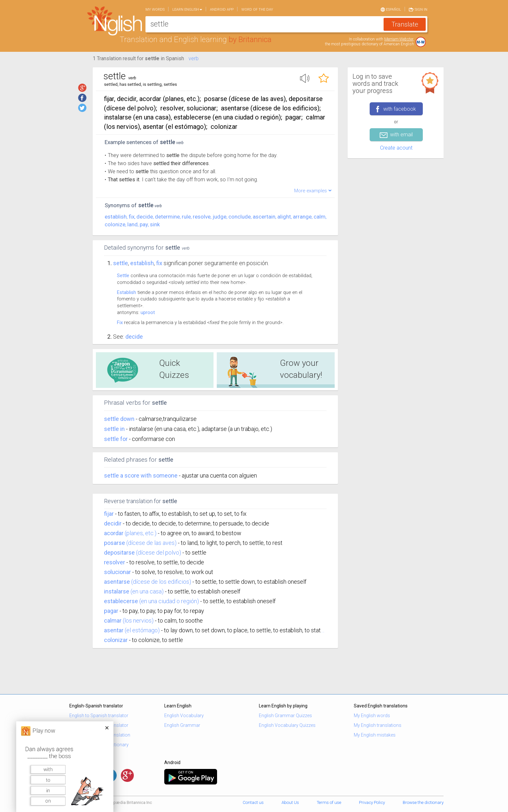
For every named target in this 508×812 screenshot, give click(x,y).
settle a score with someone (141, 475)
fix (132, 217)
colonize (115, 224)
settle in (115, 429)
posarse (115, 543)
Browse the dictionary (423, 802)
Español (391, 9)
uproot (148, 312)
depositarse (119, 553)
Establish (127, 292)
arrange (302, 217)
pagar (111, 611)
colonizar (116, 640)
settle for (116, 439)
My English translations (378, 725)
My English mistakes (375, 735)
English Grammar (182, 725)
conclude (240, 217)
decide (145, 217)
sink (155, 224)
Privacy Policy (372, 802)
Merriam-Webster (399, 39)
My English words (372, 716)
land (133, 224)
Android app (222, 10)
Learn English (187, 10)
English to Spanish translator (99, 716)
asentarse (117, 582)
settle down (120, 419)
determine (167, 217)
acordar (114, 533)
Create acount (396, 148)
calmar (113, 620)
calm (320, 217)
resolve (202, 217)
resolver (115, 562)
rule (186, 217)
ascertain (264, 217)
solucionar (117, 572)
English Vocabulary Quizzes (287, 725)
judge (219, 217)
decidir (113, 523)
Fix (120, 322)
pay (144, 224)
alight (284, 217)
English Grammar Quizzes (285, 716)
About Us (290, 802)
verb (194, 58)
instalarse (117, 591)
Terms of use (329, 802)
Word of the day (257, 10)
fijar (109, 514)
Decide (134, 337)
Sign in (418, 9)
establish (116, 217)
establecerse (121, 601)
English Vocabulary (184, 716)
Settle (121, 263)
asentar (114, 630)
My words (155, 10)
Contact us (253, 802)
